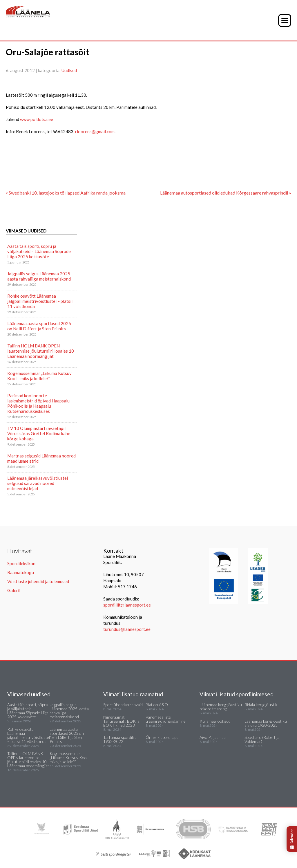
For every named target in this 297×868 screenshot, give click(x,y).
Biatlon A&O (157, 705)
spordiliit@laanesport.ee (127, 605)
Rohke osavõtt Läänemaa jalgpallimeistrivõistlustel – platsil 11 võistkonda (40, 301)
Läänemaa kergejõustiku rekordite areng (221, 707)
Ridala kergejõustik (261, 705)
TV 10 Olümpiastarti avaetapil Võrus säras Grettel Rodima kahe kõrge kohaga (39, 433)
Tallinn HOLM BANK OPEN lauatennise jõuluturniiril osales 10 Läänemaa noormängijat (41, 351)
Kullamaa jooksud (215, 721)
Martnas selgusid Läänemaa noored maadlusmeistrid (41, 458)
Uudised (69, 70)
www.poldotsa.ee (37, 119)
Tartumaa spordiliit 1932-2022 (120, 739)
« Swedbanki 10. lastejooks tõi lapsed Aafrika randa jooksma (66, 193)
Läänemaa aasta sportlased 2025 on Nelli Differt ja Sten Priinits (39, 326)
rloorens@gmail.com (95, 131)
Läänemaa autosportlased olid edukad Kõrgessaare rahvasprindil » (226, 193)
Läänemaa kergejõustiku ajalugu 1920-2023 (266, 723)
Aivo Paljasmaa (213, 737)
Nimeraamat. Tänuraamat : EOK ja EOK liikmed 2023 (121, 721)
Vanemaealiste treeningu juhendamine (166, 719)
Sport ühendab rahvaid (123, 705)
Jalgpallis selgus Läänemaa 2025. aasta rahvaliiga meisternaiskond (39, 276)
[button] (285, 20)
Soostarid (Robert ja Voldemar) (262, 739)
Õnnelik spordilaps (162, 737)
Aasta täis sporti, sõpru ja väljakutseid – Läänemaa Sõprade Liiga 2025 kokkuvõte (39, 251)
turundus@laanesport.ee (127, 629)
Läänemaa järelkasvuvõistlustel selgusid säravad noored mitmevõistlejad (38, 483)
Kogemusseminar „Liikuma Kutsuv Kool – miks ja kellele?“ (39, 376)
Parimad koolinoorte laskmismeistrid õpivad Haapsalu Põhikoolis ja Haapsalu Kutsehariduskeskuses (38, 403)
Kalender (292, 839)
